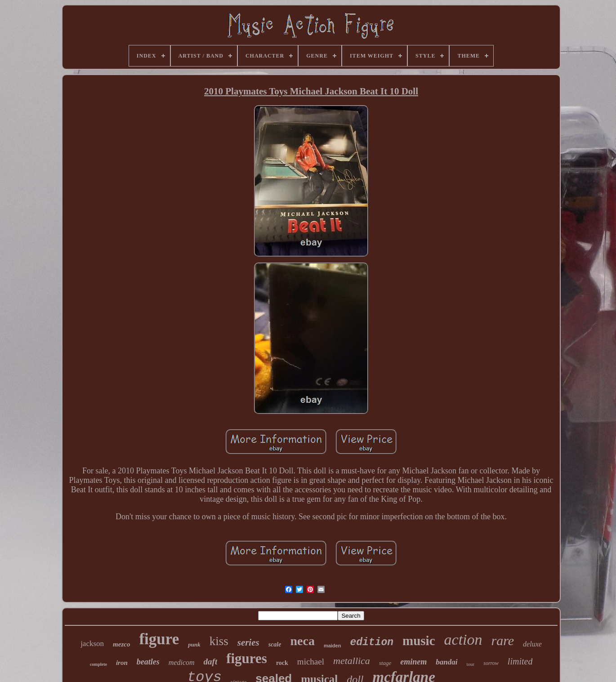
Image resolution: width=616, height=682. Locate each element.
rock (282, 663)
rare (503, 640)
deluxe (532, 644)
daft (211, 662)
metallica (352, 661)
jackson (92, 644)
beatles (148, 662)
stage (385, 663)
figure (159, 639)
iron (122, 663)
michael (311, 662)
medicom (182, 662)
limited (520, 661)
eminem (413, 662)
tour (471, 664)
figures (247, 658)
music (419, 641)
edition (372, 642)
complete (98, 664)
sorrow (491, 663)
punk (194, 644)
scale (275, 644)
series (248, 642)
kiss (219, 641)
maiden (333, 646)
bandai (446, 662)
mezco (121, 644)
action (463, 640)
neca (302, 641)
